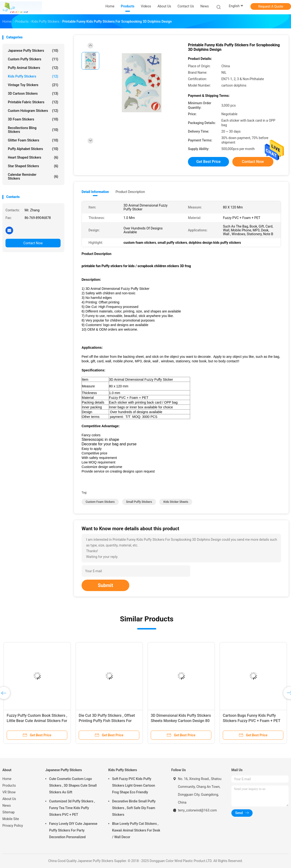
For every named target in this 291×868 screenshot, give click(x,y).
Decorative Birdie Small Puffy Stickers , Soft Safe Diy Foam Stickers (134, 808)
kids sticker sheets (176, 502)
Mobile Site (11, 819)
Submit (105, 585)
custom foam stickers (100, 502)
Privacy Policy (13, 826)
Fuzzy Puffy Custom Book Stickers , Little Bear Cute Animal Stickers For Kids (37, 721)
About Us (9, 799)
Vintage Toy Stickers (33, 85)
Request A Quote (271, 6)
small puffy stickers (139, 502)
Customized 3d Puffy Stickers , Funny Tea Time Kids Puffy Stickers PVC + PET (72, 808)
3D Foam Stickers (33, 119)
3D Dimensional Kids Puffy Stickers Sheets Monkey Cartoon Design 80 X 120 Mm (181, 721)
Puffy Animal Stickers (33, 68)
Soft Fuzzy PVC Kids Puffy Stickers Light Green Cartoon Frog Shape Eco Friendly (134, 785)
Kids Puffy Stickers (33, 76)
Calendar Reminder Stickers (33, 177)
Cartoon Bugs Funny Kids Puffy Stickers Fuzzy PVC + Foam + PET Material (252, 721)
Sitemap (8, 812)
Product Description (130, 192)
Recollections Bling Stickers (33, 130)
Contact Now (33, 243)
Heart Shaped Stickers (33, 157)
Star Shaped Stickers (33, 166)
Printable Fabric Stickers (33, 102)
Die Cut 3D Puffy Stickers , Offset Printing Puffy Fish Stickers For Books (107, 721)
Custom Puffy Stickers (33, 59)
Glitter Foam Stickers (33, 140)
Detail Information (95, 192)
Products (9, 785)
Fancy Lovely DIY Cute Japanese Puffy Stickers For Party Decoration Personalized (73, 830)
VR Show (9, 792)
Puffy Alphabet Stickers (33, 149)
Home (7, 779)
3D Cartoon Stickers (33, 94)
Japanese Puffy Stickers (33, 51)
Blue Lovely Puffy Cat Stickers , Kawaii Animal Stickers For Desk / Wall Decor (136, 830)
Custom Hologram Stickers (33, 111)
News (7, 806)
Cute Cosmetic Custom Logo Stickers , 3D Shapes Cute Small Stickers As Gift (73, 785)
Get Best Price (208, 162)
